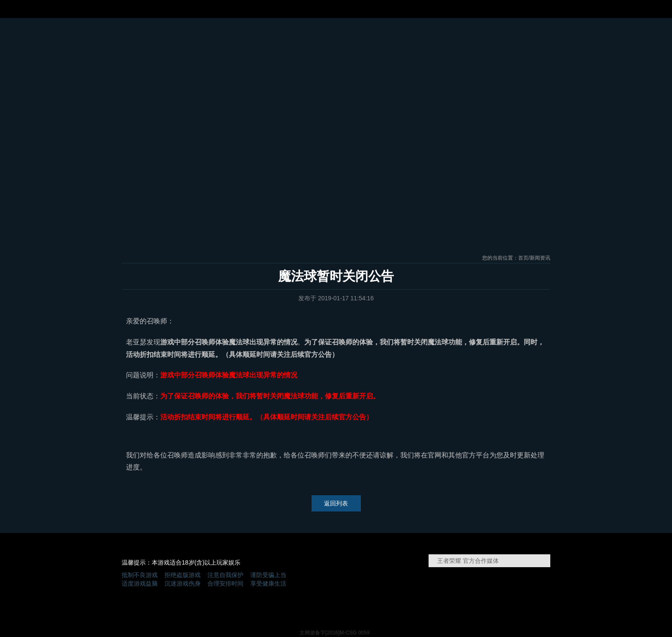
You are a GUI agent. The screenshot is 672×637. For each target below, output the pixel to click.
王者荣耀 (343, 57)
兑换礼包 (481, 39)
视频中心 (401, 39)
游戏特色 (258, 39)
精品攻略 (441, 39)
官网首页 (139, 39)
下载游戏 (336, 182)
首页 (523, 258)
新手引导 (220, 185)
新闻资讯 (179, 39)
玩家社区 (521, 39)
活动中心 (219, 39)
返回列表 (336, 503)
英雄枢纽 (453, 185)
